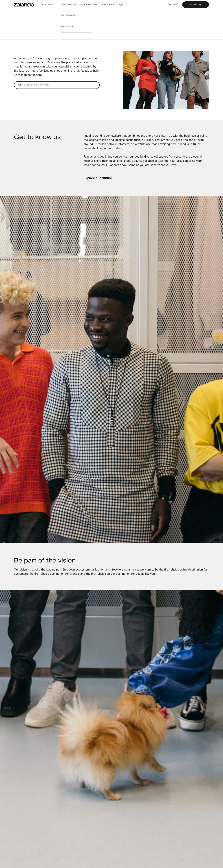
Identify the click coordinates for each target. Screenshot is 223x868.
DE (175, 4)
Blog (121, 4)
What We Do (67, 4)
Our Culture (47, 4)
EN (170, 4)
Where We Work (89, 4)
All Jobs (196, 5)
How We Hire (108, 4)
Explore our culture (100, 178)
